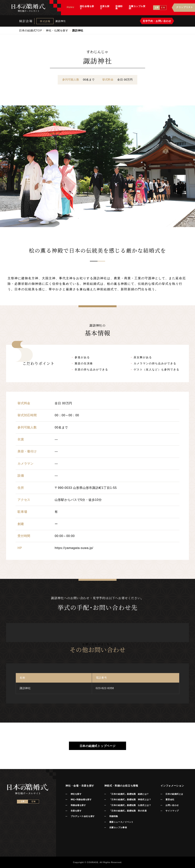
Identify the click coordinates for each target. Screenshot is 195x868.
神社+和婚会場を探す (81, 799)
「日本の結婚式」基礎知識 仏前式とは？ (130, 805)
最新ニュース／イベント (121, 822)
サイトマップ (172, 811)
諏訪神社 (61, 21)
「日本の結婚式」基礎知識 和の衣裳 (128, 811)
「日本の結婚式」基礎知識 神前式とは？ (130, 799)
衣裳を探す (76, 811)
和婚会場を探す (78, 805)
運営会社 (170, 799)
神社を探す (76, 794)
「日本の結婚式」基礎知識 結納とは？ (129, 794)
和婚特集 (114, 816)
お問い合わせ (172, 805)
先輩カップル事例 (118, 827)
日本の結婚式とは (174, 794)
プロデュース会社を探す (83, 816)
